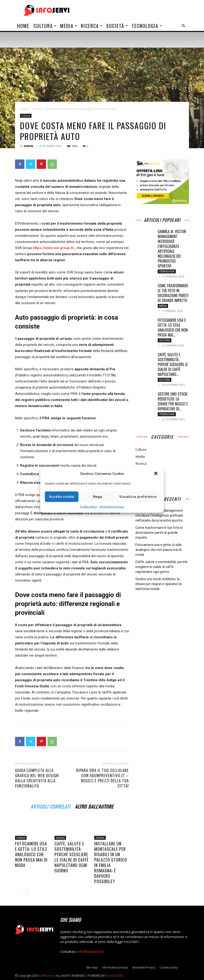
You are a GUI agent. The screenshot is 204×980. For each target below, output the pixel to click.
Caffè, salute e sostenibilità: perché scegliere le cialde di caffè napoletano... (173, 364)
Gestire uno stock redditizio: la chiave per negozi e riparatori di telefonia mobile (159, 584)
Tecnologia (147, 26)
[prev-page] (18, 891)
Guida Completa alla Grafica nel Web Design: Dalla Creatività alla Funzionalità (37, 778)
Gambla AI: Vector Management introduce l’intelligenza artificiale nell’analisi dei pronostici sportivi (172, 249)
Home (23, 26)
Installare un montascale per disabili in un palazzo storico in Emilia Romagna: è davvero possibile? (111, 862)
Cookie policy (88, 507)
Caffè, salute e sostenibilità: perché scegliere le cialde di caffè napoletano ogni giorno (72, 857)
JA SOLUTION (114, 976)
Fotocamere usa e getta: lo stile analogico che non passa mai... (173, 327)
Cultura (45, 26)
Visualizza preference (138, 497)
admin (28, 146)
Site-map (92, 967)
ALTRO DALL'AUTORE (94, 806)
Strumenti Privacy (144, 967)
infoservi (47, 976)
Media (69, 26)
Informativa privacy (112, 507)
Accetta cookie (62, 497)
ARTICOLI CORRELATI (50, 806)
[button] (156, 474)
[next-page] (25, 891)
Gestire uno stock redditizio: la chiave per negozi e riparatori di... (173, 401)
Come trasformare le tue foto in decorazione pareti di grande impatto (173, 293)
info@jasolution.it (91, 952)
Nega (98, 497)
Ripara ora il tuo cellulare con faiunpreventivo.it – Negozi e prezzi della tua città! (102, 778)
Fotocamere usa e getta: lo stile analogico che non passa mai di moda (31, 854)
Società (117, 26)
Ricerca (92, 26)
